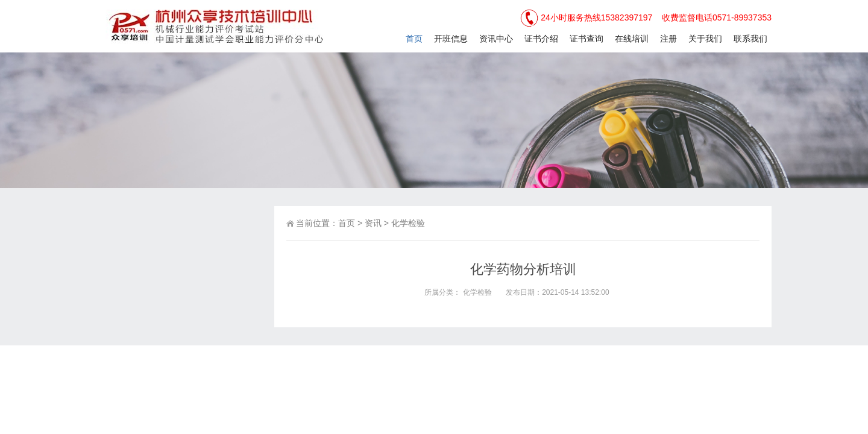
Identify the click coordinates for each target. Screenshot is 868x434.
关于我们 (705, 39)
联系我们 (750, 39)
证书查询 (587, 39)
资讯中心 (496, 39)
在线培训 (632, 39)
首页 (414, 39)
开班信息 (451, 39)
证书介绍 (541, 39)
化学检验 (408, 223)
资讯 (373, 223)
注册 (668, 39)
